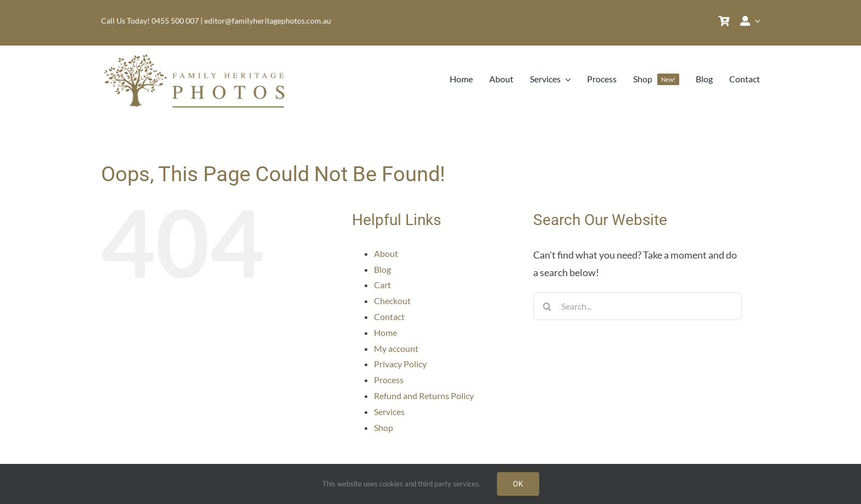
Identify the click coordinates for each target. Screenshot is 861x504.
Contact (389, 317)
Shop (384, 427)
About (386, 253)
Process (389, 380)
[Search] (547, 306)
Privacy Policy (400, 364)
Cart (382, 285)
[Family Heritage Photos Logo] (197, 56)
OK (518, 484)
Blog (382, 269)
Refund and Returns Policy (424, 396)
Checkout (392, 301)
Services (389, 411)
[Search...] (638, 306)
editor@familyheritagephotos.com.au (268, 21)
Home (385, 332)
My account (396, 348)
